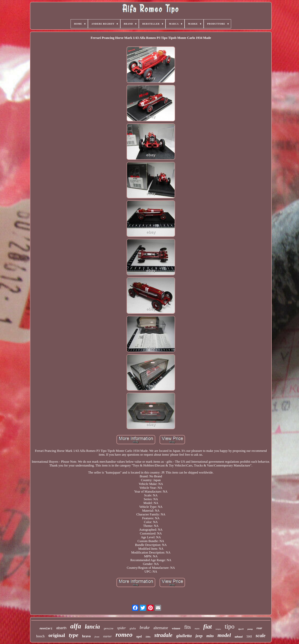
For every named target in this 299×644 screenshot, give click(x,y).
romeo (124, 635)
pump (250, 629)
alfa (76, 626)
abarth (61, 628)
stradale (163, 635)
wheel (239, 637)
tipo (229, 626)
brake (145, 628)
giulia (133, 628)
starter (107, 636)
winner (176, 628)
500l (249, 636)
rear (259, 628)
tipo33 (241, 629)
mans (197, 629)
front (97, 637)
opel (139, 636)
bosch (40, 636)
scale (261, 636)
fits (188, 627)
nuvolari (46, 629)
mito (210, 636)
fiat (207, 626)
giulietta (184, 636)
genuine (109, 629)
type (74, 635)
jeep (199, 636)
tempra (218, 629)
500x (148, 637)
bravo (86, 636)
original (57, 635)
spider (122, 628)
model (224, 635)
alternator (161, 628)
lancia (92, 627)
